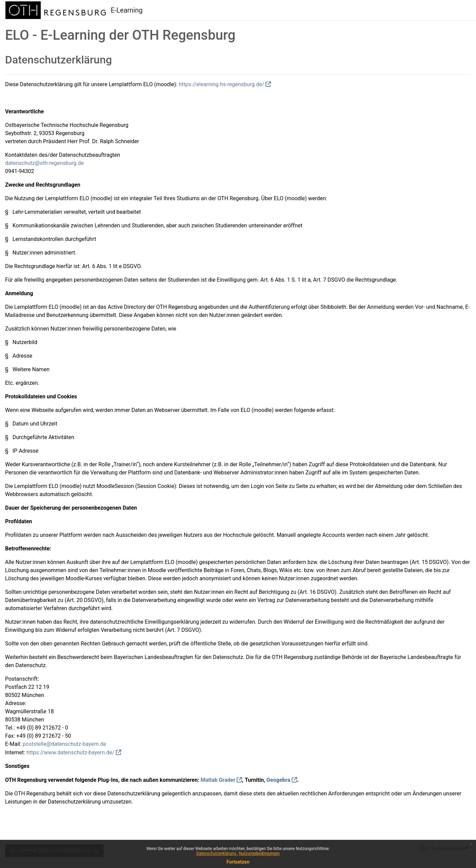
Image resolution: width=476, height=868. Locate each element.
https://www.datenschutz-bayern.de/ (70, 752)
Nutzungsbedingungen (259, 853)
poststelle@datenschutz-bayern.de (65, 744)
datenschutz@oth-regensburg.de (44, 163)
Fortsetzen (238, 862)
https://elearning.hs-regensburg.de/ (221, 84)
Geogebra (278, 780)
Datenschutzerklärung (217, 853)
